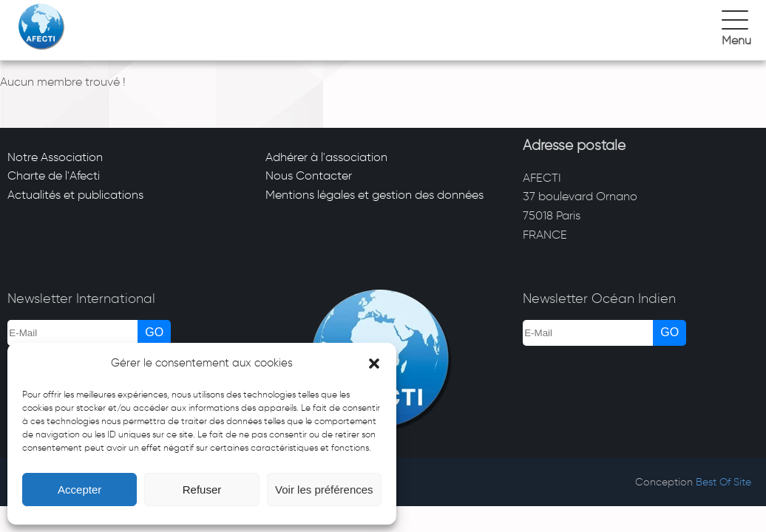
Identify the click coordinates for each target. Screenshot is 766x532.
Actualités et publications (75, 195)
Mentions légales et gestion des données (374, 195)
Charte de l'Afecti (54, 175)
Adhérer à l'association (326, 157)
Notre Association (55, 157)
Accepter (79, 490)
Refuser (202, 490)
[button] (374, 364)
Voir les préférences (324, 490)
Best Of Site (723, 482)
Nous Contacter (309, 175)
